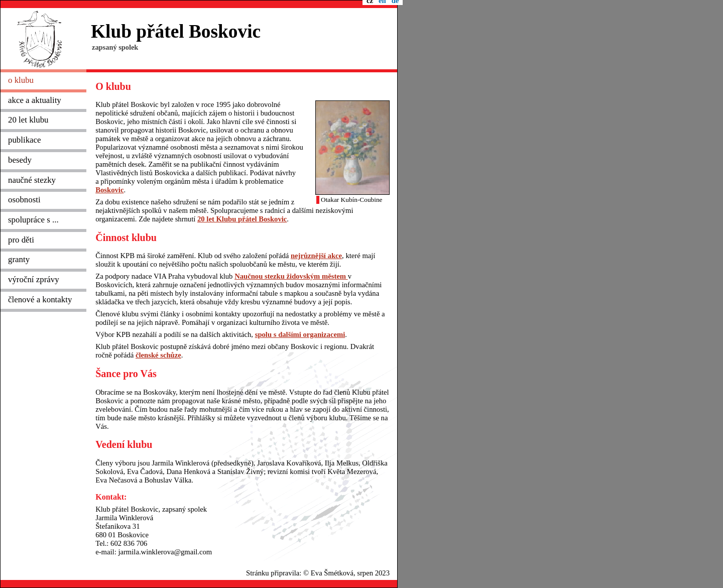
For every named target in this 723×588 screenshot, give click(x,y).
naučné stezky (32, 180)
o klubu (21, 80)
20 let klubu (28, 120)
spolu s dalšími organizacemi (300, 334)
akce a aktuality (35, 100)
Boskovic (109, 190)
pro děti (21, 240)
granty (19, 259)
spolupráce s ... (33, 220)
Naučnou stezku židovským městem (291, 276)
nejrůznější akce (316, 256)
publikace (25, 140)
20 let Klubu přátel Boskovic (242, 219)
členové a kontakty (40, 300)
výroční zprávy (34, 279)
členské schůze (158, 355)
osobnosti (24, 200)
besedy (20, 160)
